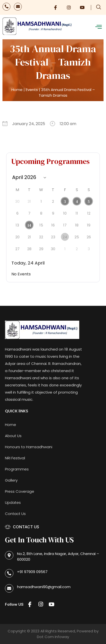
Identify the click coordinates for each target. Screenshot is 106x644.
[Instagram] (69, 7)
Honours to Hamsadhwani (29, 447)
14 (29, 225)
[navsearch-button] (99, 7)
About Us (13, 436)
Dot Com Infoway (53, 637)
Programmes (17, 469)
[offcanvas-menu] (99, 27)
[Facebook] (55, 7)
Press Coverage (20, 491)
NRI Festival (15, 458)
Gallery (11, 480)
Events (32, 90)
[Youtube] (82, 7)
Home (17, 90)
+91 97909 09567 (32, 572)
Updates (13, 502)
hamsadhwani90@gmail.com (44, 587)
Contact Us (15, 514)
